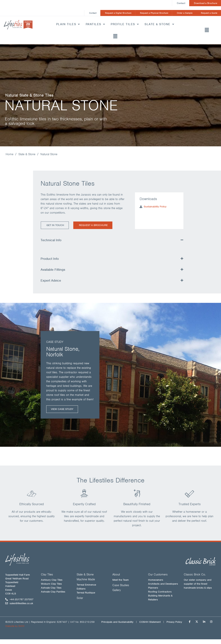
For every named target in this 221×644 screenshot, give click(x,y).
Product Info (50, 259)
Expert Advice (51, 281)
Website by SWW (15, 626)
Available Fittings (53, 270)
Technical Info (51, 240)
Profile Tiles (125, 24)
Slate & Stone (159, 24)
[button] (115, 37)
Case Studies (121, 585)
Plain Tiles (68, 24)
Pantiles (95, 24)
